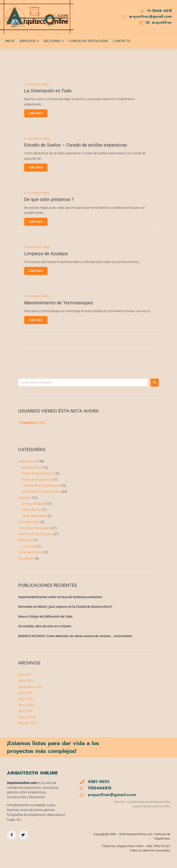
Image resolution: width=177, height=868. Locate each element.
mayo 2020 (26, 705)
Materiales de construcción (41, 492)
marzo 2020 (27, 717)
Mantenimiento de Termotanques (59, 303)
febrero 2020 (27, 723)
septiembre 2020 (30, 687)
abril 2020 (25, 711)
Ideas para (26, 540)
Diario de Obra (32, 510)
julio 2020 (25, 693)
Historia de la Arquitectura (41, 486)
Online (32, 423)
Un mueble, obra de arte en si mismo (45, 626)
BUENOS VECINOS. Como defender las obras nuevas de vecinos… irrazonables (75, 636)
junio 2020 (26, 699)
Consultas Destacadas (34, 528)
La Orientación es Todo (48, 91)
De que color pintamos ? (49, 199)
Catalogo (25, 498)
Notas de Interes (30, 552)
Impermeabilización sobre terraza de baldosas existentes (60, 597)
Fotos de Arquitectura (38, 480)
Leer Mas (36, 113)
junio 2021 (26, 681)
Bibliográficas (32, 467)
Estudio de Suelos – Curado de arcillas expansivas (76, 145)
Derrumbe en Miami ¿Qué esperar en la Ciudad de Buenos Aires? (65, 607)
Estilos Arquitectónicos (38, 473)
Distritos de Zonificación (35, 534)
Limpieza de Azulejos (46, 254)
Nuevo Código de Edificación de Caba (45, 616)
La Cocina (29, 546)
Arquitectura (27, 461)
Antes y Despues (34, 504)
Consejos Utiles (38, 84)
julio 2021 (25, 675)
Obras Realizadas (35, 516)
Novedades (26, 558)
